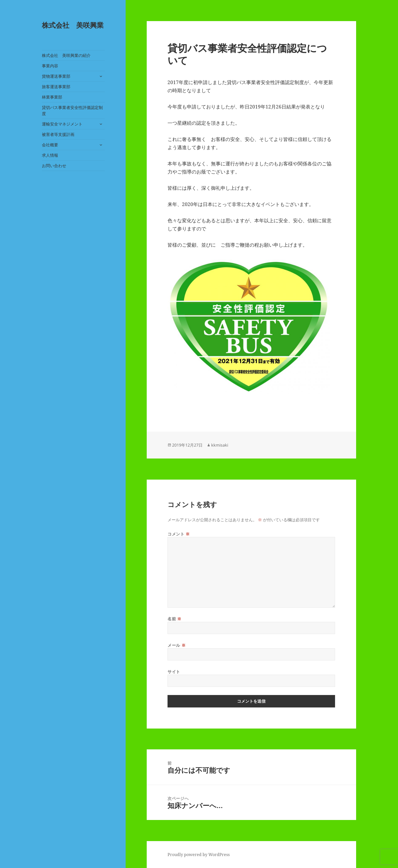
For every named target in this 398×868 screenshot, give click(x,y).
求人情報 (50, 155)
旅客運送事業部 (56, 87)
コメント (179, 534)
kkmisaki (220, 445)
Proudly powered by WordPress (199, 855)
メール (177, 645)
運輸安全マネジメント (62, 124)
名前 (175, 619)
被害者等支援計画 (58, 134)
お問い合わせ (54, 166)
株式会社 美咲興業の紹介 (66, 55)
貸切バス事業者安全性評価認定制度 (72, 111)
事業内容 (50, 66)
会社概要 (50, 145)
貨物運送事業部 (56, 76)
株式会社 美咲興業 (73, 25)
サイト (174, 672)
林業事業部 (52, 97)
